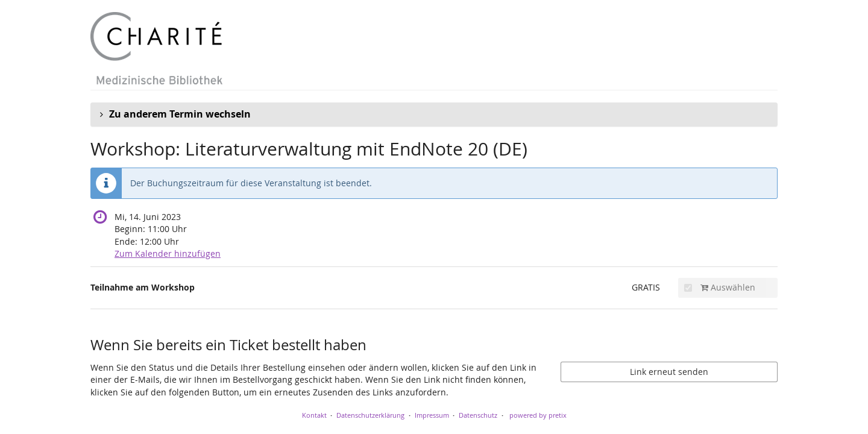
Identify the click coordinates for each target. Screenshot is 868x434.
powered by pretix (538, 415)
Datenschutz (478, 415)
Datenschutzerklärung (370, 415)
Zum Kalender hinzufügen (168, 253)
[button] (434, 115)
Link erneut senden (669, 372)
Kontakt (314, 415)
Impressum (432, 415)
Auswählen (720, 287)
